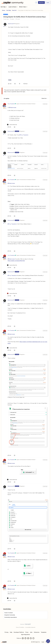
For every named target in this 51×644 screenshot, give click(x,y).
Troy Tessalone (11, 104)
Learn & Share (13, 7)
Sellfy (10, 80)
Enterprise (37, 632)
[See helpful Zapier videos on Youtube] (33, 638)
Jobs (31, 632)
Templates (44, 632)
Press (27, 632)
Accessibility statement (30, 627)
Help (11, 632)
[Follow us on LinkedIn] (25, 638)
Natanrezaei (11, 24)
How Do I (14, 10)
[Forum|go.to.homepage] (13, 3)
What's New (23, 7)
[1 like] (12, 125)
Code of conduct (8, 613)
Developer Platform (19, 632)
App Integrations (25, 634)
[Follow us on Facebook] (23, 638)
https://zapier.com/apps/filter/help (16, 261)
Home (4, 10)
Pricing (6, 632)
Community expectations (11, 617)
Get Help (4, 7)
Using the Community (10, 615)
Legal (43, 642)
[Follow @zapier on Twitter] (31, 638)
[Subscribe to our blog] (28, 638)
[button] (41, 3)
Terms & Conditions (20, 627)
